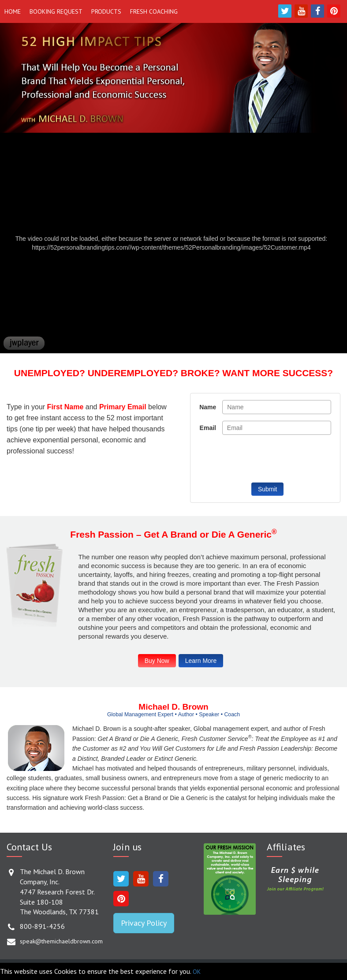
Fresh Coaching (154, 11)
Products (106, 11)
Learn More (201, 661)
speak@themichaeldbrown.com (61, 941)
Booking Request (56, 11)
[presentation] (264, 459)
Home (13, 11)
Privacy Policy (144, 923)
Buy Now (157, 661)
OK (197, 972)
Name (208, 407)
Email (208, 428)
